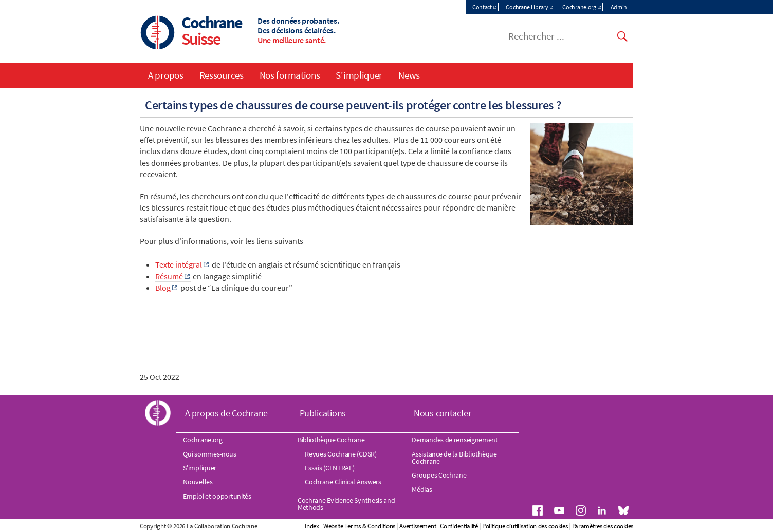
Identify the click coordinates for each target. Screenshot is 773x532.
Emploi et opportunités (217, 496)
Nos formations (290, 75)
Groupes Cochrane (439, 475)
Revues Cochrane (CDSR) (341, 454)
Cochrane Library (527, 7)
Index (312, 526)
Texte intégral (179, 264)
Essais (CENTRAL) (329, 468)
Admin (619, 7)
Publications (323, 413)
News (409, 75)
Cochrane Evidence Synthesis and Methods (346, 504)
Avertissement (418, 526)
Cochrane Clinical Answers (343, 482)
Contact (482, 7)
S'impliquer (359, 75)
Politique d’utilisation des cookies (525, 526)
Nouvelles (198, 482)
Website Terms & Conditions (359, 526)
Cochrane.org (579, 7)
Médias (422, 489)
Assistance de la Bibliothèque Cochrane (454, 458)
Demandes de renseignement (455, 440)
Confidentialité (459, 526)
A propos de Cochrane (226, 413)
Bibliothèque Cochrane (331, 440)
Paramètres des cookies (603, 526)
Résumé (169, 276)
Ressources (222, 75)
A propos (166, 75)
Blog (163, 288)
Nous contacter (443, 413)
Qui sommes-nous (210, 454)
